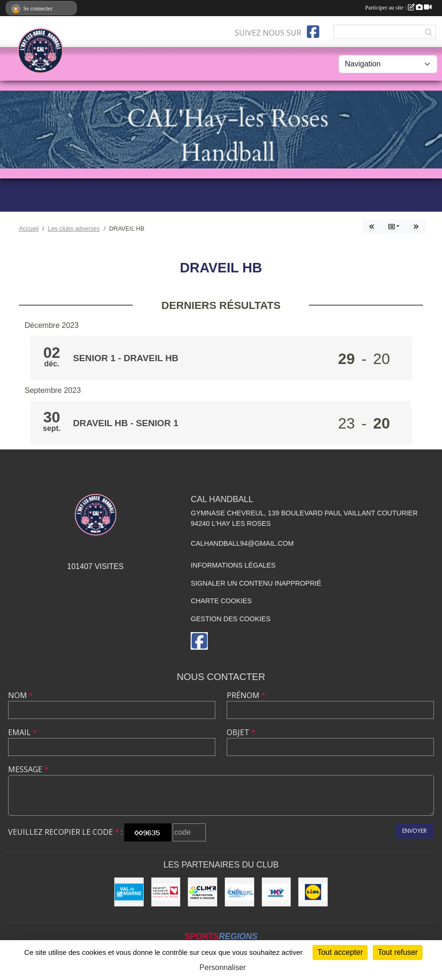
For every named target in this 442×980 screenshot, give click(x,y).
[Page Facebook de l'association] (313, 32)
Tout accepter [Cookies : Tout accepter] (340, 952)
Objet (241, 732)
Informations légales (233, 565)
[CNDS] (239, 892)
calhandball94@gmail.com (242, 543)
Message (28, 769)
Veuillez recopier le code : (65, 832)
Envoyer (414, 831)
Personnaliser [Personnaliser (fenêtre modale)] (223, 967)
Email (23, 732)
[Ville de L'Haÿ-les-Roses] (276, 892)
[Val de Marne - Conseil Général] (129, 892)
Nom (21, 695)
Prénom (246, 695)
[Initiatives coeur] (166, 892)
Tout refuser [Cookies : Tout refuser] (397, 952)
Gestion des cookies (230, 619)
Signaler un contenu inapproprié (256, 583)
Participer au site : (398, 8)
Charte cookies (221, 601)
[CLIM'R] (203, 892)
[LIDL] (313, 892)
